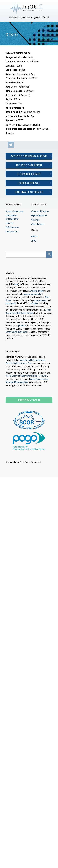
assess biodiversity (32, 294)
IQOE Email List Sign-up (29, 192)
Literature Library (29, 174)
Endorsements (12, 232)
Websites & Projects (40, 211)
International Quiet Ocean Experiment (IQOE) (29, 17)
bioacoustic (11, 303)
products (22, 326)
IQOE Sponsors (12, 227)
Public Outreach (29, 183)
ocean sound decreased (16, 332)
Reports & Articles (39, 215)
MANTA (34, 237)
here (16, 284)
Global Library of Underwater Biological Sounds (26, 376)
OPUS (33, 241)
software (34, 303)
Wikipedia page (38, 224)
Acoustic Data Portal (29, 165)
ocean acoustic (40, 300)
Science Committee (14, 211)
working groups (37, 291)
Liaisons (9, 223)
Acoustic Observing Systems (29, 156)
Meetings (35, 220)
